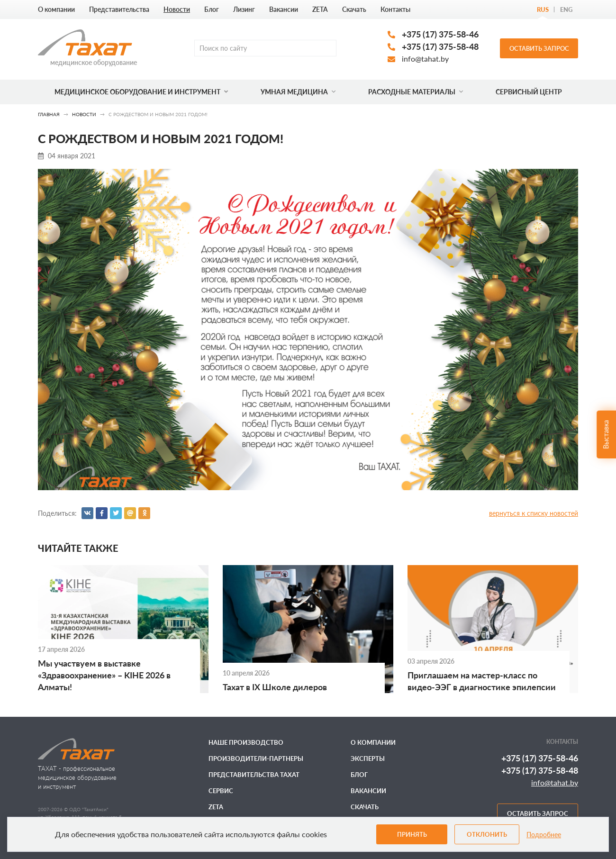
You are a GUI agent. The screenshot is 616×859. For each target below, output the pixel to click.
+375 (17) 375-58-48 (440, 46)
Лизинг (244, 9)
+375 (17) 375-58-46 (440, 34)
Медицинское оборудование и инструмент (141, 92)
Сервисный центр (529, 92)
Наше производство (246, 742)
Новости (177, 9)
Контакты (395, 9)
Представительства (119, 9)
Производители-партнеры (256, 758)
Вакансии (284, 9)
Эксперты (368, 758)
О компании (56, 9)
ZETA (320, 9)
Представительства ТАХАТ (254, 775)
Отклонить (487, 834)
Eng (566, 9)
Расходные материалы (416, 92)
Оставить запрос (539, 48)
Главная (49, 114)
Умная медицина (298, 92)
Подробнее (544, 835)
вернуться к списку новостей (534, 513)
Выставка (606, 434)
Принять (412, 834)
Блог (212, 9)
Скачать (354, 9)
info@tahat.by (425, 59)
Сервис (221, 791)
